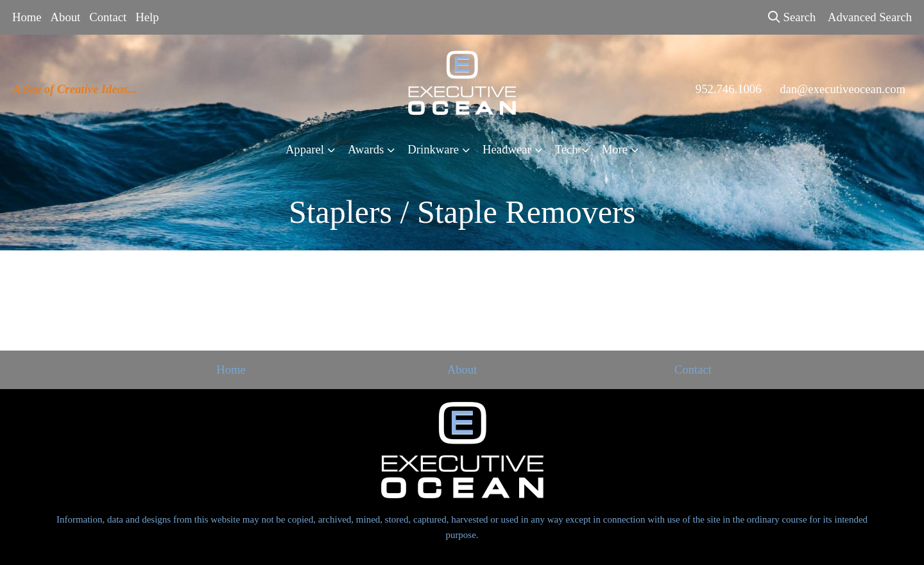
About (66, 17)
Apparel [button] (305, 149)
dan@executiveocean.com (843, 89)
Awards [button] (366, 149)
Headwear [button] (507, 149)
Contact (108, 17)
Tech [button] (567, 149)
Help (147, 17)
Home (27, 17)
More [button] (615, 149)
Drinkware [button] (433, 149)
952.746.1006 (729, 89)
